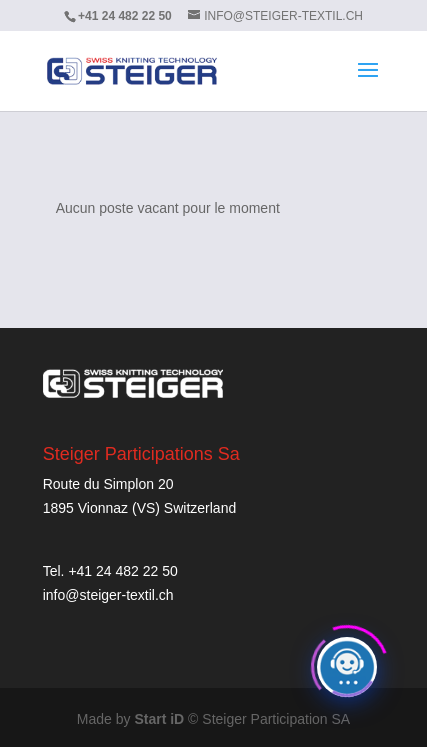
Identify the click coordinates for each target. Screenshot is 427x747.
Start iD (159, 719)
